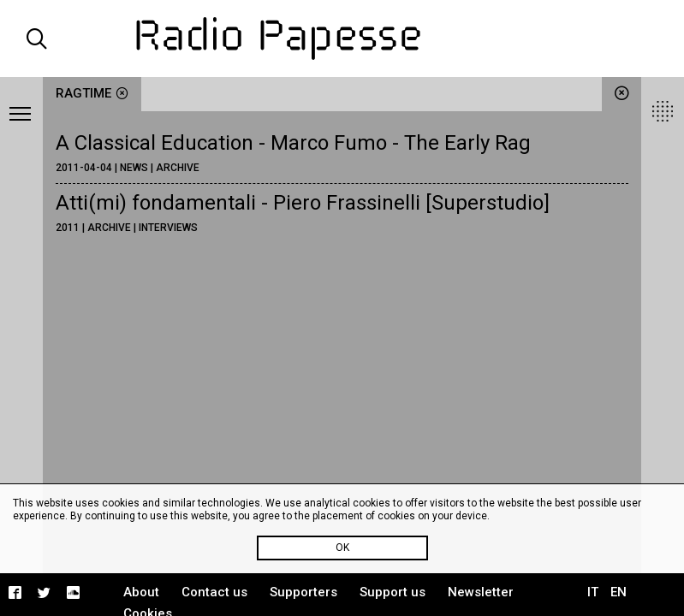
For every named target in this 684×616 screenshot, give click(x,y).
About (141, 592)
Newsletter (481, 592)
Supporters (303, 592)
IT (593, 592)
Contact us (214, 592)
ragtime (92, 93)
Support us (393, 592)
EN (619, 592)
